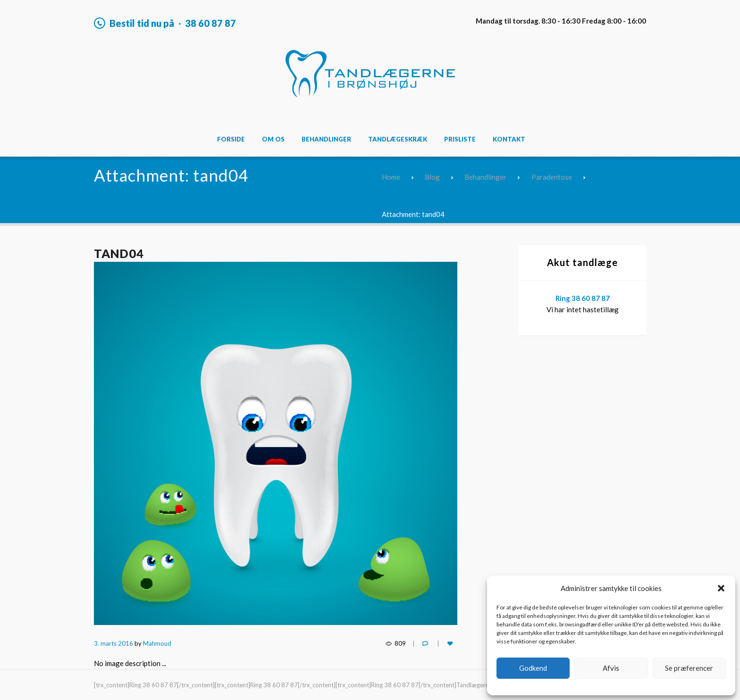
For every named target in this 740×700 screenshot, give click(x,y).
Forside (231, 139)
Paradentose (552, 177)
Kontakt (509, 139)
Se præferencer (689, 668)
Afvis (611, 668)
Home (391, 177)
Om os (273, 139)
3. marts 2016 (114, 643)
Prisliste (460, 139)
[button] (721, 588)
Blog (432, 177)
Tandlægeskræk (398, 139)
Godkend (533, 668)
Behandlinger (326, 139)
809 (400, 643)
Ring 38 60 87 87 (583, 298)
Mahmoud (157, 643)
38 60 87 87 (210, 23)
